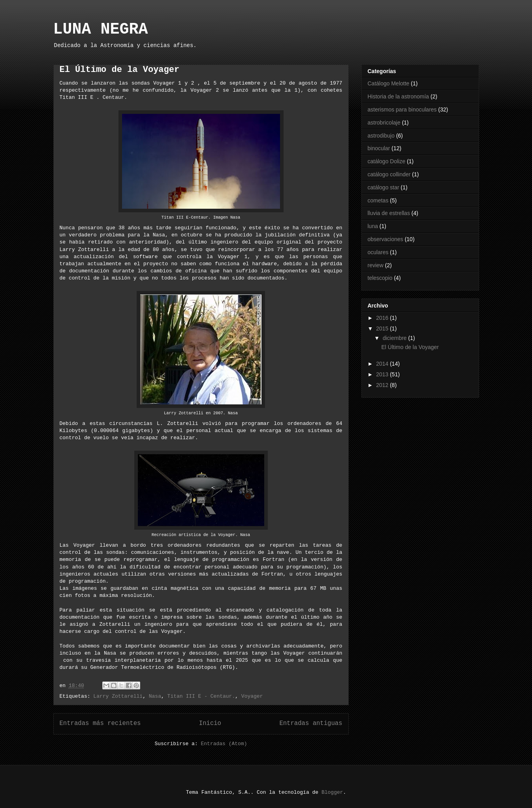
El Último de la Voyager (120, 70)
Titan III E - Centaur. (201, 696)
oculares (378, 252)
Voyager (252, 696)
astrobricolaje (384, 123)
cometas (378, 200)
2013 (383, 374)
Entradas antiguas (311, 723)
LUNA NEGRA (101, 29)
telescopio (380, 278)
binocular (379, 148)
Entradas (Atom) (224, 744)
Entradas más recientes (100, 723)
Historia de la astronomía (399, 96)
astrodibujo (381, 136)
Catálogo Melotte (389, 83)
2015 (383, 328)
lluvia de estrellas (389, 213)
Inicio (210, 723)
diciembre (396, 338)
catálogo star (383, 187)
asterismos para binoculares (402, 109)
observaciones (385, 239)
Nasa (155, 696)
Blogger (332, 792)
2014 (383, 364)
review (376, 265)
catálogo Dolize (387, 161)
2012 (383, 385)
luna (373, 226)
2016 (383, 318)
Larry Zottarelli (118, 696)
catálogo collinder (389, 174)
